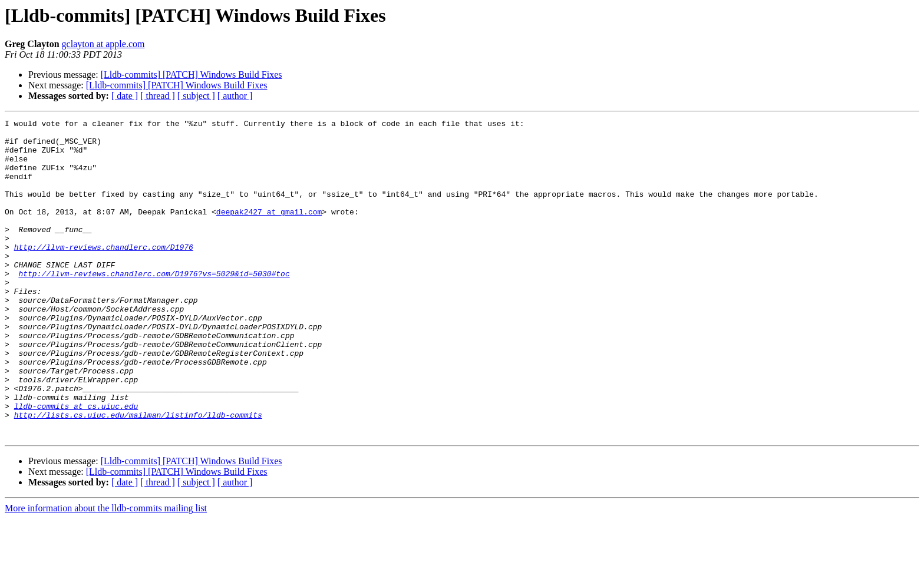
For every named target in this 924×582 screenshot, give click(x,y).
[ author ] (235, 96)
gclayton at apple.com (103, 44)
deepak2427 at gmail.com (269, 231)
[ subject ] (196, 96)
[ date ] (125, 96)
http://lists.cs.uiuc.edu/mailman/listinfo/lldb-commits (138, 475)
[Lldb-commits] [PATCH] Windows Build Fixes (192, 75)
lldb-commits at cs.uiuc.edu (76, 464)
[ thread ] (158, 96)
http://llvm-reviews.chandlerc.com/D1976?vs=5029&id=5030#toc (154, 305)
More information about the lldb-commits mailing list (106, 572)
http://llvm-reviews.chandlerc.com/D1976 (104, 273)
